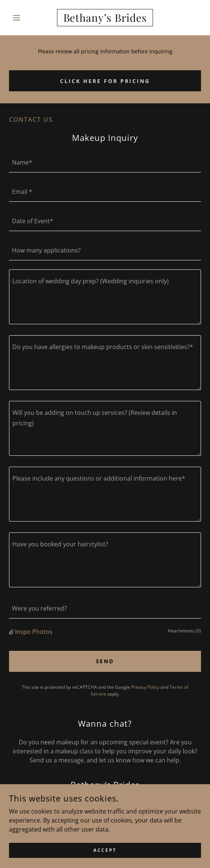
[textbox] (105, 162)
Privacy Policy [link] (145, 687)
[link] (105, 18)
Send (105, 661)
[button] (23, 18)
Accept (105, 860)
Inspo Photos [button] (34, 632)
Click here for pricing (105, 81)
